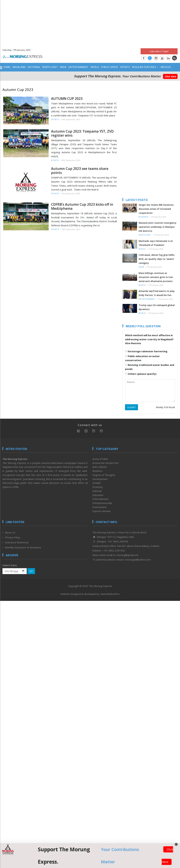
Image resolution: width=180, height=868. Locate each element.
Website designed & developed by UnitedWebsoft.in (90, 594)
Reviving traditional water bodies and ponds (150, 367)
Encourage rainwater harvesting (146, 351)
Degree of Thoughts (104, 475)
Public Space (110, 67)
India (63, 67)
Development (100, 479)
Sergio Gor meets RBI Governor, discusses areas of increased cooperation (156, 209)
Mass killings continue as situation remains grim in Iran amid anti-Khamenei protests (156, 277)
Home (7, 67)
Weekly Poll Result (165, 407)
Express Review (102, 511)
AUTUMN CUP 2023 (67, 99)
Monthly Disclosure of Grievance (23, 547)
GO (31, 571)
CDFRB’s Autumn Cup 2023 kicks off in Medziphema (82, 207)
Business (144, 217)
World (95, 67)
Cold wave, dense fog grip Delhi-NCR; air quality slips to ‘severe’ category (157, 259)
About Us (10, 532)
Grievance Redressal (17, 542)
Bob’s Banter (100, 467)
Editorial (34, 67)
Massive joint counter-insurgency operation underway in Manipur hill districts (158, 227)
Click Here (170, 76)
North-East (50, 67)
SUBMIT (132, 407)
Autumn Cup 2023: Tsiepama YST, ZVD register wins (82, 133)
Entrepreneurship (102, 503)
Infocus (166, 67)
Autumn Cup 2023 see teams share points (80, 171)
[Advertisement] (90, 23)
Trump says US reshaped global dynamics (157, 307)
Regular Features (145, 67)
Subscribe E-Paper (159, 51)
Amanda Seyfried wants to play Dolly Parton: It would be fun (157, 293)
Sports (125, 67)
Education (98, 495)
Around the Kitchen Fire (105, 463)
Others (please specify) (141, 374)
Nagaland (19, 67)
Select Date (10, 565)
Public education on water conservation (142, 358)
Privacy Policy (13, 537)
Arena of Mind (100, 459)
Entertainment (79, 67)
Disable (97, 483)
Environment (99, 507)
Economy (98, 487)
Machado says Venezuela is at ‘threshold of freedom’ (156, 243)
